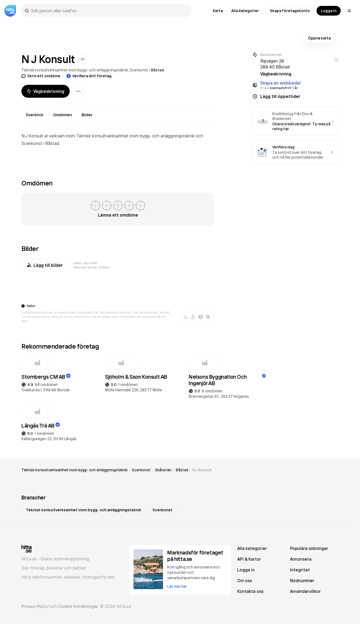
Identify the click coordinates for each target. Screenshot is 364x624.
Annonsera (301, 559)
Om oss (245, 581)
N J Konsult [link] (202, 470)
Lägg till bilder (45, 265)
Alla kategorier (252, 548)
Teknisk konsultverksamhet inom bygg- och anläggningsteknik (75, 70)
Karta (218, 11)
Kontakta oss (250, 591)
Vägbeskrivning (46, 91)
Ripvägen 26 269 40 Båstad (275, 64)
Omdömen (62, 115)
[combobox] (109, 11)
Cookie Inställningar (78, 606)
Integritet (300, 570)
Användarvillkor (305, 591)
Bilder (87, 115)
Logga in (329, 11)
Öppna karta (319, 38)
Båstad (157, 70)
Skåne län (163, 470)
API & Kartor (249, 559)
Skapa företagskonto (290, 11)
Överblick (35, 115)
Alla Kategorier (245, 11)
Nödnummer (302, 581)
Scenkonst (139, 70)
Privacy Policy (35, 606)
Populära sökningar (309, 548)
